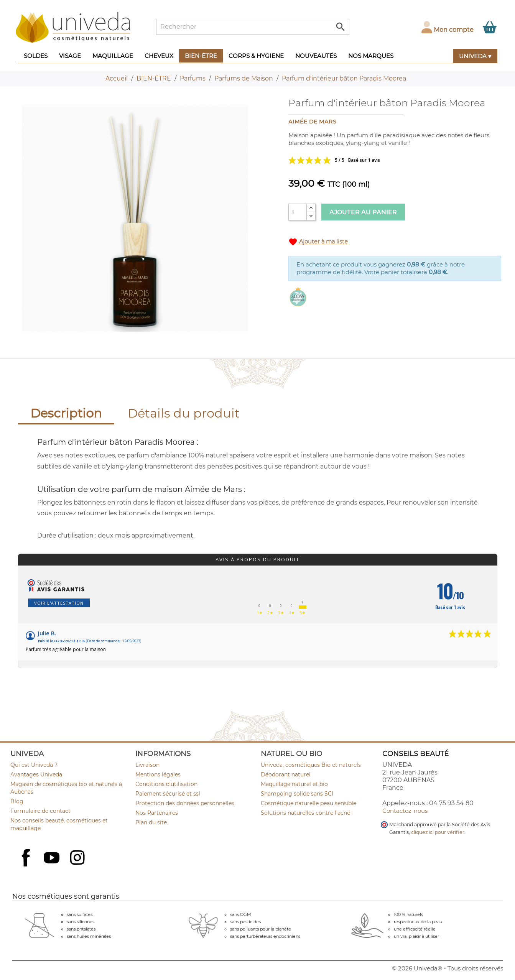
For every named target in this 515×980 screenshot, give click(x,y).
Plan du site (151, 822)
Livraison (147, 765)
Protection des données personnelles (185, 803)
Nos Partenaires (157, 813)
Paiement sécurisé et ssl (168, 794)
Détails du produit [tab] (184, 413)
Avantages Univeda (36, 774)
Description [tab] (66, 413)
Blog (17, 801)
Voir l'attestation (59, 603)
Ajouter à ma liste (318, 242)
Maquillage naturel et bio (294, 784)
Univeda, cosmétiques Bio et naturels (311, 765)
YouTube (53, 858)
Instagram (78, 858)
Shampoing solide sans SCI (297, 794)
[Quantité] (298, 212)
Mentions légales (158, 774)
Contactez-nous (405, 811)
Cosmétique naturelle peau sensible (309, 803)
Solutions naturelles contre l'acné (305, 813)
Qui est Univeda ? (34, 765)
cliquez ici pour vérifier (438, 832)
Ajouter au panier (363, 212)
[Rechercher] (253, 27)
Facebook (27, 866)
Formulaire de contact (40, 811)
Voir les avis (365, 160)
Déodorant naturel (286, 774)
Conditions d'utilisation (166, 784)
